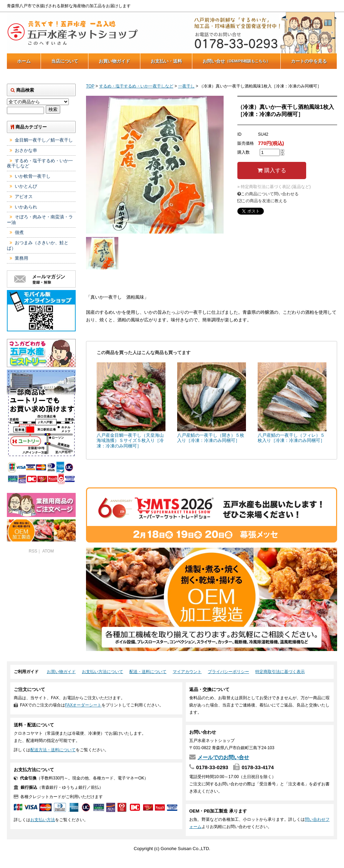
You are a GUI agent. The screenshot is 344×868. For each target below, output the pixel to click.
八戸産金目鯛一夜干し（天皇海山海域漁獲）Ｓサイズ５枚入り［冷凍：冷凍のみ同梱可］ (130, 441)
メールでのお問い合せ (223, 757)
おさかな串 (26, 150)
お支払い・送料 (166, 61)
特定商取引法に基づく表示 (280, 672)
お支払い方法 (43, 820)
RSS (33, 551)
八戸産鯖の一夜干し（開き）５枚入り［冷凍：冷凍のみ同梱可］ (211, 438)
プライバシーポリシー (228, 672)
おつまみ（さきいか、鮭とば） (38, 245)
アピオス (24, 197)
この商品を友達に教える (262, 201)
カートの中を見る (309, 61)
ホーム (24, 61)
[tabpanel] (155, 165)
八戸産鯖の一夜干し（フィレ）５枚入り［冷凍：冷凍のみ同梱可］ (291, 438)
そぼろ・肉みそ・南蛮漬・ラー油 (40, 220)
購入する (272, 170)
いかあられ (26, 207)
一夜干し (186, 86)
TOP (90, 86)
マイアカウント (187, 672)
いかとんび (26, 186)
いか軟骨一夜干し (33, 176)
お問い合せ (236, 61)
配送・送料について (148, 672)
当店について (65, 61)
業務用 (21, 258)
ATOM (48, 551)
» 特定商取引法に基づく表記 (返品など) (274, 187)
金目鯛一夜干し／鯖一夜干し (44, 140)
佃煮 (19, 232)
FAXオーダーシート (83, 705)
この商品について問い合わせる (268, 194)
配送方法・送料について (53, 750)
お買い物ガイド (114, 61)
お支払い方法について (103, 672)
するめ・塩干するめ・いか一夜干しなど (136, 86)
